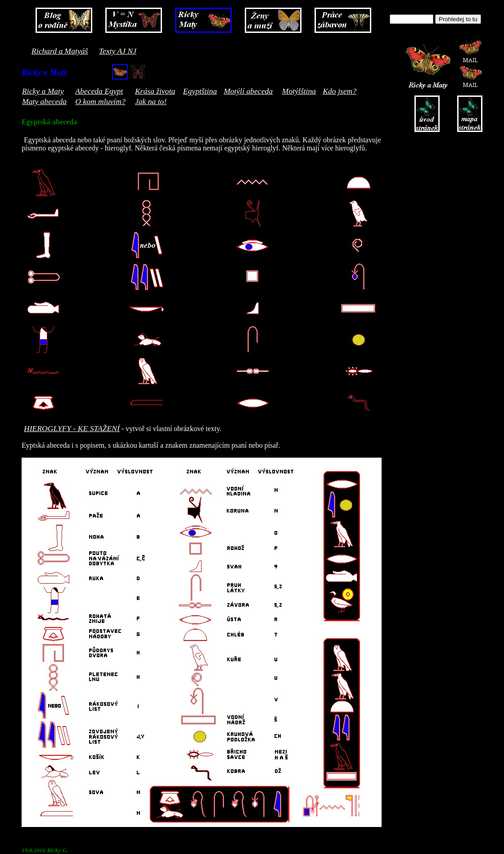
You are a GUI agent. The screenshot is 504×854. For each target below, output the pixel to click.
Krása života (155, 91)
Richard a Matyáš (60, 51)
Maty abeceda (44, 101)
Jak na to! (151, 101)
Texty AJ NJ (118, 51)
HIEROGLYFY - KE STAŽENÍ (72, 428)
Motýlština (299, 91)
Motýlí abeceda (248, 91)
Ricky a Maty (43, 91)
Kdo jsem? (340, 91)
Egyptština (200, 91)
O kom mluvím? (100, 101)
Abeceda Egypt (99, 91)
